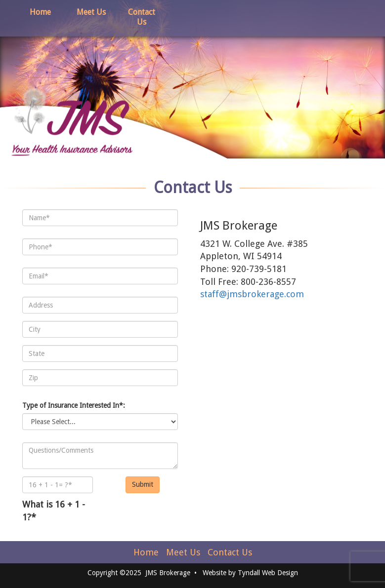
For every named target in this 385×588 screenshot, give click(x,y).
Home (40, 12)
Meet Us (91, 12)
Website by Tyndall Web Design (250, 573)
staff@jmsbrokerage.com (252, 294)
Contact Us (142, 17)
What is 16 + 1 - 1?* (54, 511)
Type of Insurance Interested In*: (74, 405)
